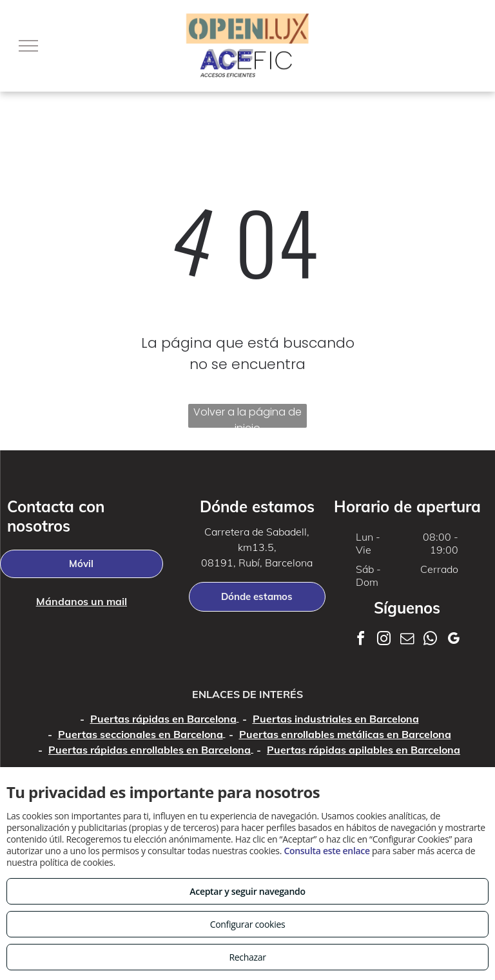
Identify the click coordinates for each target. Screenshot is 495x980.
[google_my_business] (454, 640)
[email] (407, 640)
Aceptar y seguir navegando (247, 891)
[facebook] (361, 640)
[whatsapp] (431, 640)
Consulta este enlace (326, 851)
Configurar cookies (248, 924)
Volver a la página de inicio (247, 416)
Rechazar (247, 957)
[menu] (28, 46)
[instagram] (384, 640)
